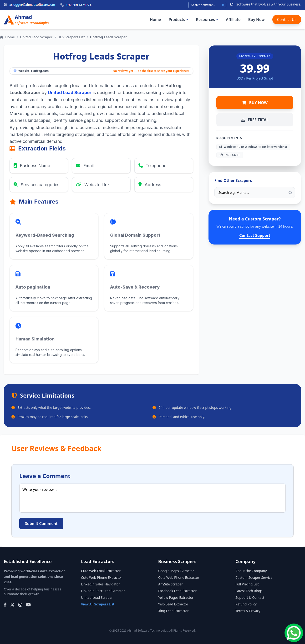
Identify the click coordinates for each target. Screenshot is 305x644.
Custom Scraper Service (254, 577)
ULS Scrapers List (71, 37)
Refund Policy (246, 604)
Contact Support (255, 235)
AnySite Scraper (170, 584)
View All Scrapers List (98, 604)
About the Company (251, 571)
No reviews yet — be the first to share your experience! (151, 71)
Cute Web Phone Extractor (102, 577)
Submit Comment (41, 524)
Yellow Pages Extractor (176, 597)
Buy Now (256, 20)
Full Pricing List (247, 584)
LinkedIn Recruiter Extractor (103, 591)
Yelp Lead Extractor (173, 604)
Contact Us (287, 20)
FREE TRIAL (255, 120)
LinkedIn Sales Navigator (100, 584)
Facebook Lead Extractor (177, 591)
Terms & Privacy (248, 611)
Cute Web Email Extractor (101, 571)
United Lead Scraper (36, 37)
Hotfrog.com (40, 71)
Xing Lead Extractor (173, 611)
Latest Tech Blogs (249, 591)
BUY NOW (255, 103)
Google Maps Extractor (176, 571)
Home (155, 20)
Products (179, 20)
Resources (207, 20)
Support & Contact (250, 597)
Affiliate (233, 20)
